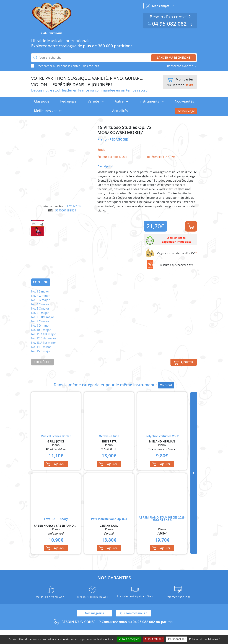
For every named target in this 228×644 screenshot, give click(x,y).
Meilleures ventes (48, 111)
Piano (103, 139)
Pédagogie (68, 101)
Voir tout (166, 385)
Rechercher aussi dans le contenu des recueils (68, 66)
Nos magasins (94, 613)
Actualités (120, 111)
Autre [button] (122, 101)
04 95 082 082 (168, 24)
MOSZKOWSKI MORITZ (120, 132)
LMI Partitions (52, 33)
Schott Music (118, 157)
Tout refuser (154, 639)
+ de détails (42, 362)
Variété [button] (96, 101)
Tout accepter (129, 639)
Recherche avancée (180, 66)
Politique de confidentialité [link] (205, 639)
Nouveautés (184, 101)
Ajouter (191, 226)
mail (171, 622)
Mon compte (160, 6)
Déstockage (186, 111)
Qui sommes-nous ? (134, 613)
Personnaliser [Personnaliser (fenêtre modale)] (177, 639)
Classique (42, 101)
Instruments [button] (152, 101)
